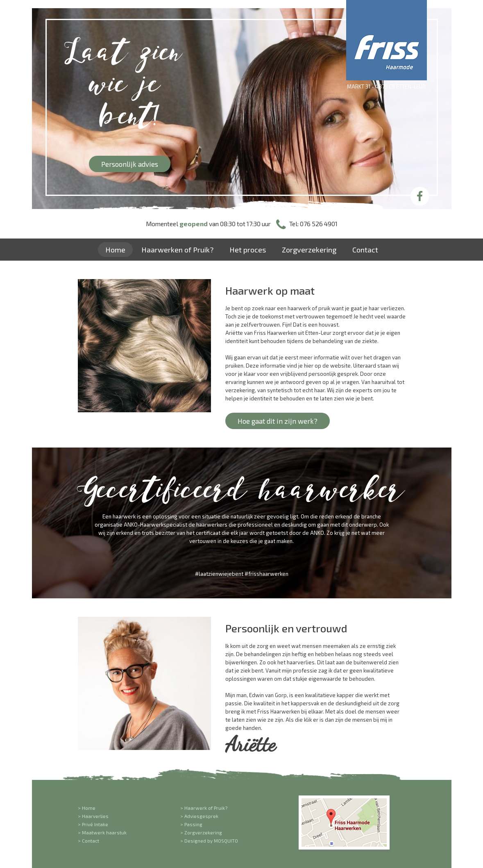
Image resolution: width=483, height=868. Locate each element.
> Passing (191, 824)
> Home (87, 808)
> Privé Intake (93, 824)
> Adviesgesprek (199, 816)
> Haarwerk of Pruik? (204, 808)
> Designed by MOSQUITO (209, 841)
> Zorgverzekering (201, 832)
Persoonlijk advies (130, 164)
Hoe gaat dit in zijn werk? (278, 421)
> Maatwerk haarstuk (102, 832)
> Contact (88, 841)
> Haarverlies (93, 816)
